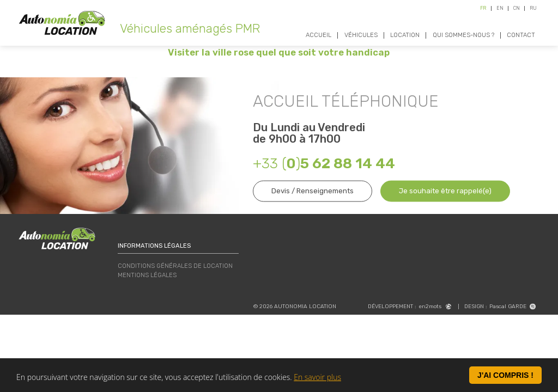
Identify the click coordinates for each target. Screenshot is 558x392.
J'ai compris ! (505, 376)
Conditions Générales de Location (175, 266)
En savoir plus (317, 378)
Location (405, 35)
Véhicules (361, 35)
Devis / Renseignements (313, 191)
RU (533, 8)
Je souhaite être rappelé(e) (445, 191)
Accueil (319, 35)
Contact (521, 35)
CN (517, 8)
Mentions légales (147, 275)
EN (500, 8)
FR (483, 8)
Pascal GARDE (512, 307)
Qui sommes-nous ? (463, 35)
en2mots (435, 307)
